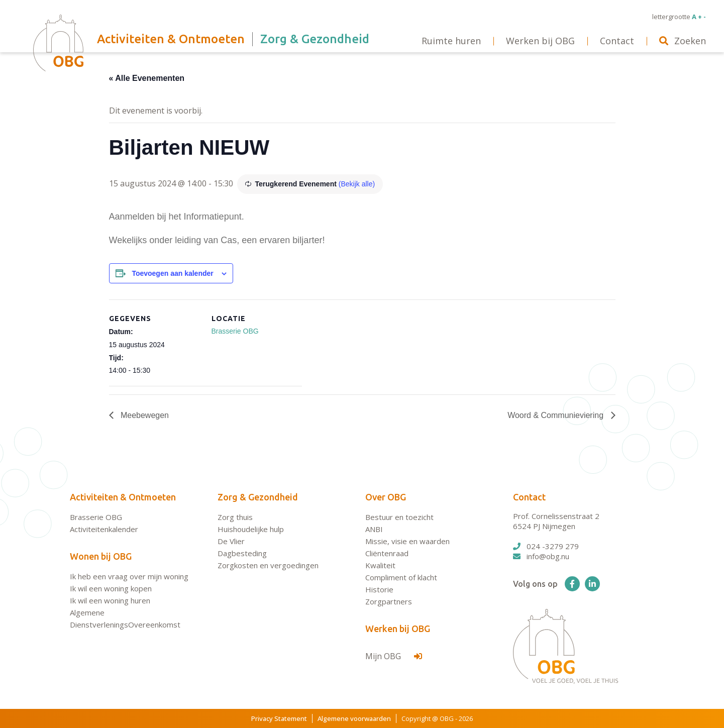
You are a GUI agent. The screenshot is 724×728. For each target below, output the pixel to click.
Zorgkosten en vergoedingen (268, 565)
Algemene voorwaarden (354, 718)
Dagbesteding (242, 553)
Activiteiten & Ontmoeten (123, 497)
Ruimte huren (451, 41)
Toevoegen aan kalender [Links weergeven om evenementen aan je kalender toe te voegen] (172, 273)
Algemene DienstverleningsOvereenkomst (125, 618)
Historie (379, 589)
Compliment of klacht (401, 577)
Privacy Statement (279, 718)
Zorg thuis (235, 517)
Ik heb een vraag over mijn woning (129, 576)
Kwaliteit (380, 565)
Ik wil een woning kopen (111, 588)
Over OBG (386, 497)
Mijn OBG (394, 656)
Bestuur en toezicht (399, 517)
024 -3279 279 (546, 546)
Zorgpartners (389, 601)
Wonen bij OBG (101, 556)
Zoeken (683, 41)
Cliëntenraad (387, 553)
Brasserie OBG (235, 331)
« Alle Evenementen (147, 78)
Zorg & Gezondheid (258, 497)
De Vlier (231, 541)
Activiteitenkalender (104, 529)
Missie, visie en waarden (407, 541)
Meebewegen (144, 415)
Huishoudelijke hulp (251, 529)
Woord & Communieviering (556, 415)
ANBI (374, 529)
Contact (529, 497)
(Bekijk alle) (357, 184)
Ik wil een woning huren (110, 600)
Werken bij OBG (398, 629)
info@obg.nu (541, 556)
